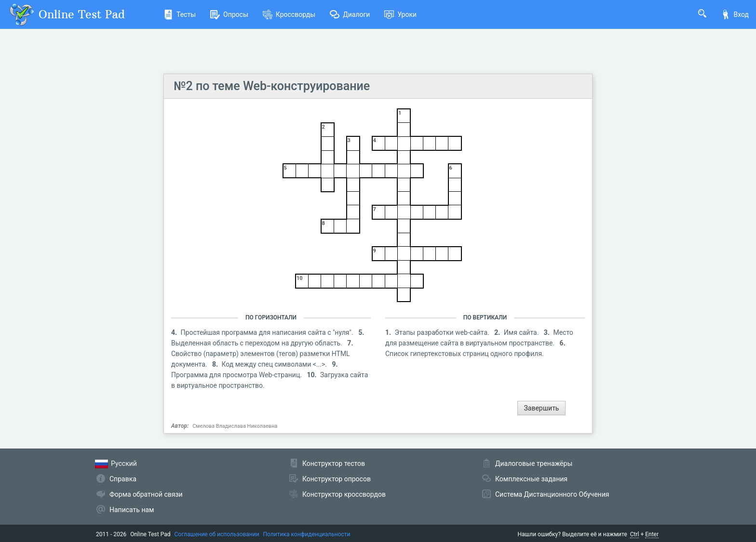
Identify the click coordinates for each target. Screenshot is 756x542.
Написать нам (132, 510)
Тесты (180, 14)
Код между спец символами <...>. (275, 364)
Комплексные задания (531, 479)
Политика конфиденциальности (307, 534)
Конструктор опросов (337, 479)
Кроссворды (289, 14)
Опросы (229, 14)
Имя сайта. (522, 332)
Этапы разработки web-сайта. (443, 332)
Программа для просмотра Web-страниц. (237, 375)
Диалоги (350, 14)
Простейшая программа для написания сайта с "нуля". (268, 332)
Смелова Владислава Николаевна (235, 426)
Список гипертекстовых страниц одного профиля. (465, 354)
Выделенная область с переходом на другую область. (257, 343)
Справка (123, 479)
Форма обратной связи (146, 494)
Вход (735, 14)
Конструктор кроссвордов (344, 494)
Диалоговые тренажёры (534, 463)
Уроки (400, 14)
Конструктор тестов (334, 463)
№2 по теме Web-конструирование (272, 86)
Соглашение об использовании (217, 534)
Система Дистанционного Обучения (552, 494)
